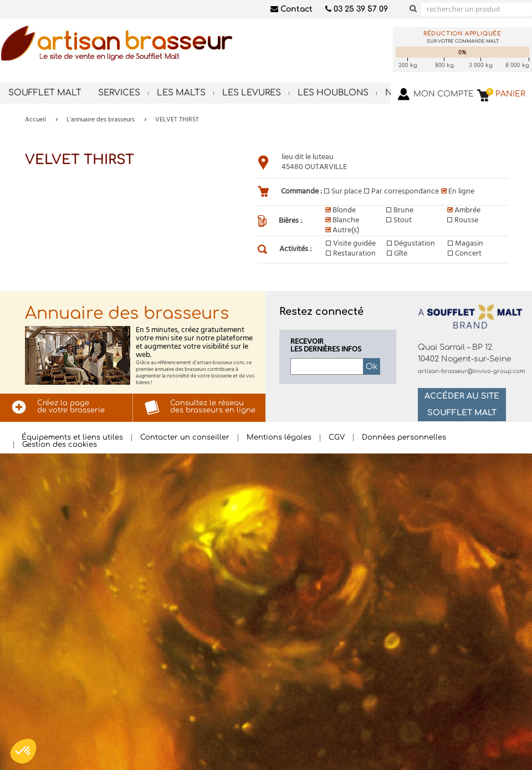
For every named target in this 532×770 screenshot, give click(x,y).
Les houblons (333, 93)
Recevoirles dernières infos (326, 346)
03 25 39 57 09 (357, 9)
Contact (291, 9)
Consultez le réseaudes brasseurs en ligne (213, 407)
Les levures (252, 93)
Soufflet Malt (45, 93)
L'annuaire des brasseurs (101, 120)
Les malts (181, 93)
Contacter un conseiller (185, 438)
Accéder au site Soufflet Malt (462, 404)
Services (119, 93)
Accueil (35, 120)
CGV (337, 438)
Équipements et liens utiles (72, 438)
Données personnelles (404, 438)
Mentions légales (279, 438)
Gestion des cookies (60, 445)
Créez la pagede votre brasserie (71, 407)
